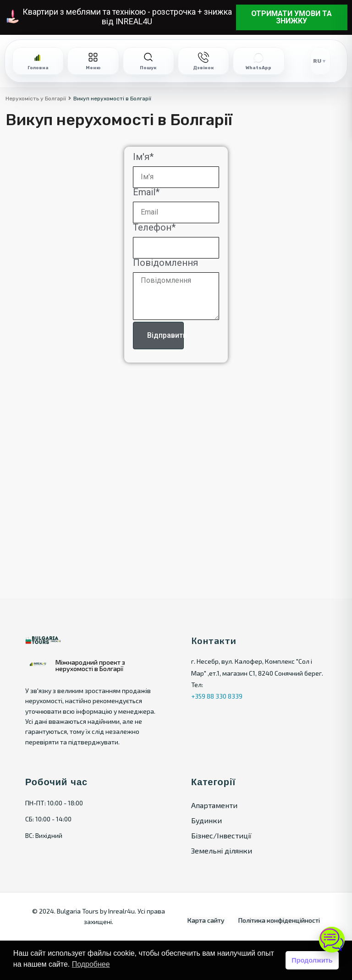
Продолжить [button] (312, 960)
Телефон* (154, 229)
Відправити (165, 335)
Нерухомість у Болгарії (36, 99)
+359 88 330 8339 (217, 696)
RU (317, 61)
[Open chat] (332, 940)
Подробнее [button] (91, 964)
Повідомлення (165, 264)
